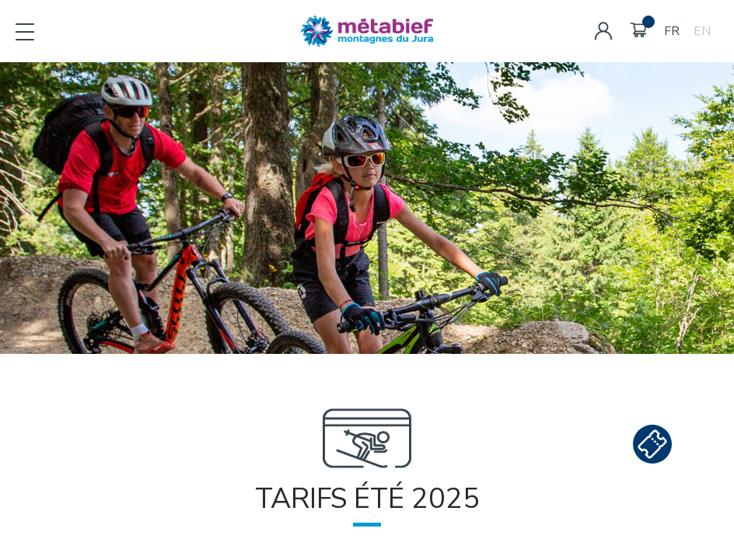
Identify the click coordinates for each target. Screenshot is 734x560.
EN (702, 31)
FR (672, 31)
